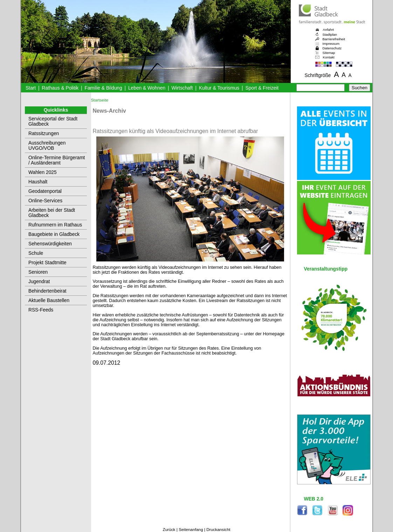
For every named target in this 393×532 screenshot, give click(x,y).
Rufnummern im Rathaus (55, 225)
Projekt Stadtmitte (47, 263)
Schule (36, 253)
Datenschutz (332, 48)
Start (31, 88)
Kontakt (329, 57)
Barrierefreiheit (334, 39)
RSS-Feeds (41, 310)
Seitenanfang (191, 530)
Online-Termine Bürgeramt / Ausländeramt (57, 160)
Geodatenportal (45, 191)
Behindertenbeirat (47, 291)
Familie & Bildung (104, 88)
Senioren (38, 272)
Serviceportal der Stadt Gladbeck (53, 121)
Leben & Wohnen (147, 88)
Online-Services (45, 201)
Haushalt (38, 182)
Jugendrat (39, 282)
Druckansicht (218, 530)
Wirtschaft (182, 88)
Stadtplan (330, 34)
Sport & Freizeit (262, 88)
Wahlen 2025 (43, 172)
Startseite (100, 100)
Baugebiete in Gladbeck (54, 234)
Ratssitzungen (44, 134)
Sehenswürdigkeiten (50, 244)
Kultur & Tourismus (219, 88)
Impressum (331, 44)
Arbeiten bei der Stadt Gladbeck (52, 213)
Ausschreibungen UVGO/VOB (47, 146)
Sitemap (329, 53)
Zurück (169, 530)
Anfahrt (329, 30)
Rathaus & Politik (60, 88)
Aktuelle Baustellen (49, 300)
